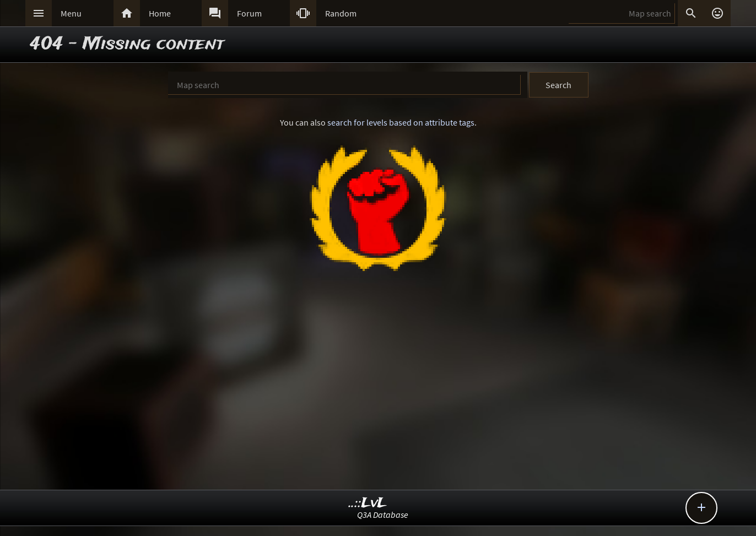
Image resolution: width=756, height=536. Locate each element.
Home (160, 13)
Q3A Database (383, 515)
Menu (71, 13)
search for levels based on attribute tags (401, 122)
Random (341, 13)
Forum (249, 13)
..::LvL (368, 503)
